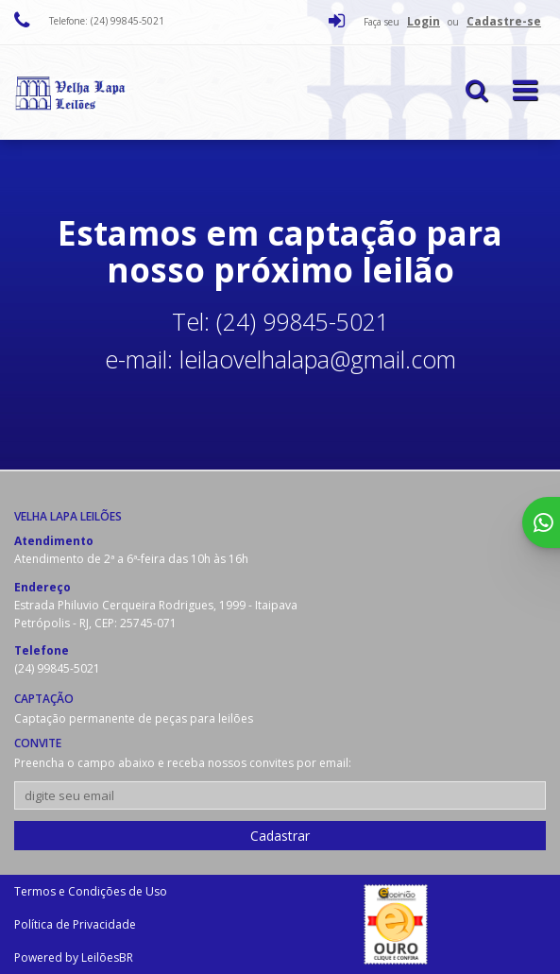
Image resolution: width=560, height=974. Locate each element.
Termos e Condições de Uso (91, 891)
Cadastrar (280, 836)
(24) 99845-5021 (57, 668)
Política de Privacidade (75, 924)
